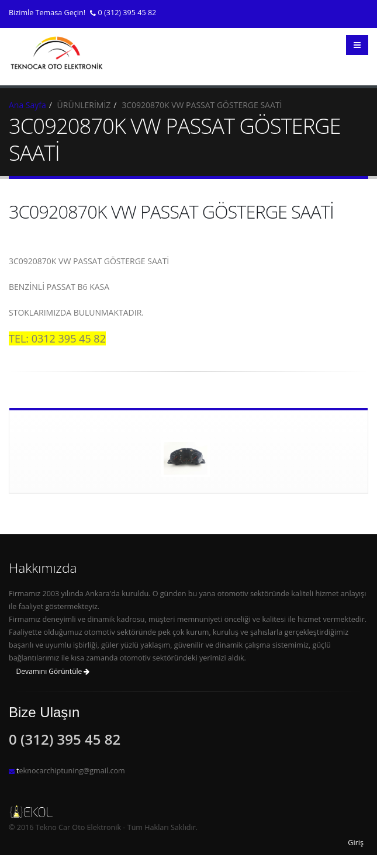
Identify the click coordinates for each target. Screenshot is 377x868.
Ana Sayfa (27, 105)
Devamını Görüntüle (53, 671)
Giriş (356, 843)
